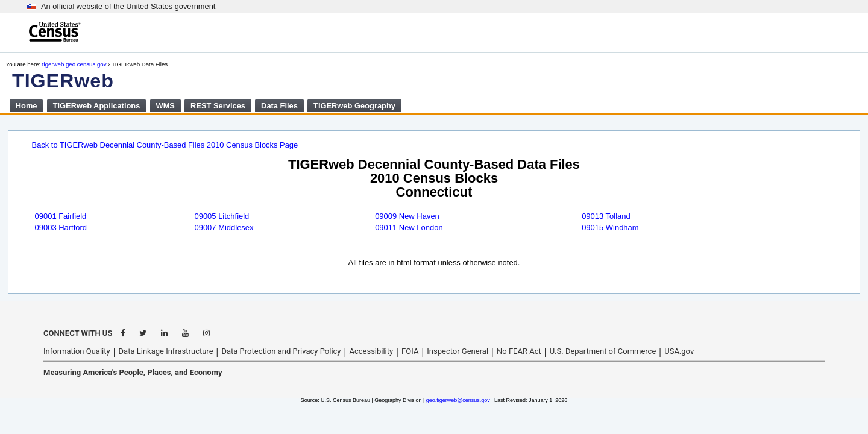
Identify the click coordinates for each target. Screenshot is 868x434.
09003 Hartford (61, 228)
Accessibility (371, 351)
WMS (165, 106)
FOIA (410, 351)
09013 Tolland (606, 216)
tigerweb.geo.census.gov (74, 64)
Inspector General (458, 351)
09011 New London (409, 228)
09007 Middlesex (224, 228)
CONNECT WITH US (78, 333)
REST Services (218, 106)
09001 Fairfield (61, 216)
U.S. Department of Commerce (603, 351)
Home (27, 106)
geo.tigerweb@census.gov (458, 400)
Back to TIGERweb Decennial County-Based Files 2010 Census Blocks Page (165, 145)
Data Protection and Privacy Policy (281, 351)
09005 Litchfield (222, 216)
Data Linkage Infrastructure (166, 351)
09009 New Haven (407, 216)
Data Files (279, 106)
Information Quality (77, 351)
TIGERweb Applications (97, 106)
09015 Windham (610, 228)
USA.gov (679, 351)
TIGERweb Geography (354, 106)
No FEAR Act (519, 351)
